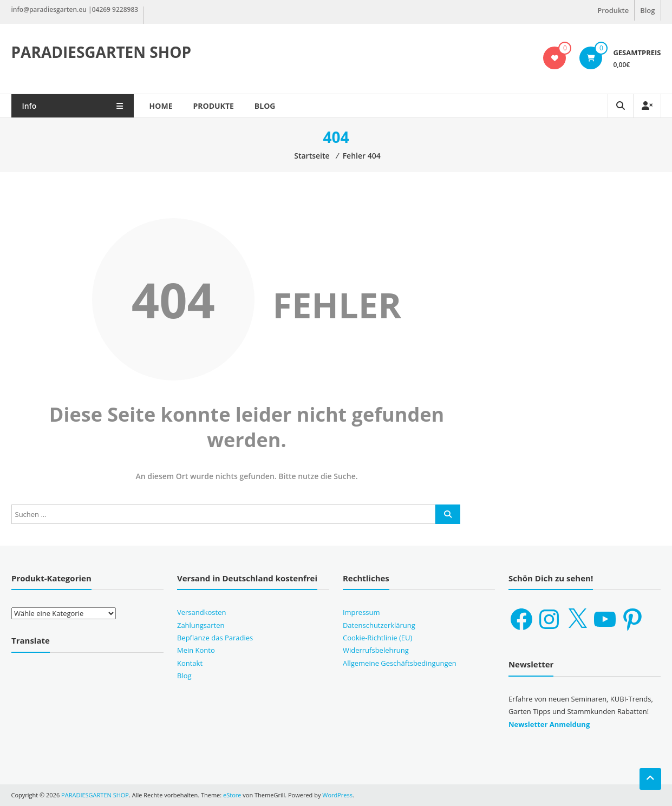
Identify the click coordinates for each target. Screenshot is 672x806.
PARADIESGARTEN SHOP (102, 52)
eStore (232, 795)
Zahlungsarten (201, 625)
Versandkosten (201, 612)
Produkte (613, 10)
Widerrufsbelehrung (376, 650)
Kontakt (190, 663)
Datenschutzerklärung (379, 625)
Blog (647, 10)
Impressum (361, 612)
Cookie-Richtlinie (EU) (377, 638)
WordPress (337, 795)
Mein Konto (196, 650)
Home (164, 106)
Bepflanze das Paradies (215, 638)
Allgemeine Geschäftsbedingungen (400, 663)
